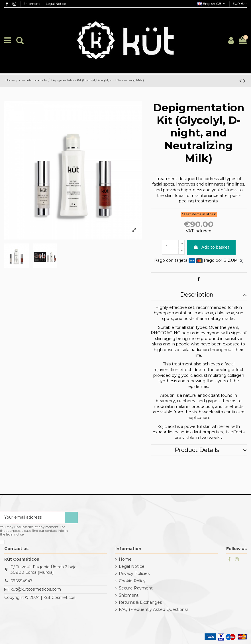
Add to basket (211, 247)
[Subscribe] (71, 518)
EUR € (240, 4)
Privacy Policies (134, 573)
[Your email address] (32, 518)
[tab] (199, 295)
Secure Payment (136, 588)
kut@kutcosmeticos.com (36, 589)
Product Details (211, 450)
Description (213, 295)
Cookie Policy (132, 581)
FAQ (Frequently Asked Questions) (153, 609)
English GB (212, 4)
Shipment (32, 4)
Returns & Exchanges (140, 602)
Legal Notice (56, 4)
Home (125, 559)
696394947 (22, 581)
